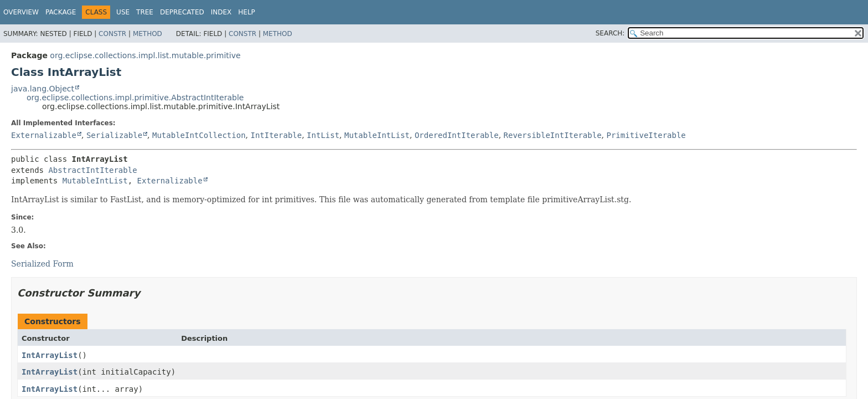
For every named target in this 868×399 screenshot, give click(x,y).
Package (61, 12)
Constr (112, 34)
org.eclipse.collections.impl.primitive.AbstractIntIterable (135, 98)
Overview (21, 12)
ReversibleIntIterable (553, 135)
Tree (145, 12)
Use (123, 12)
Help (247, 12)
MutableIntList (377, 135)
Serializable (114, 135)
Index (221, 12)
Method (148, 34)
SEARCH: (610, 33)
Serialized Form (42, 264)
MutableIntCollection (199, 135)
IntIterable (276, 135)
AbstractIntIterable (92, 170)
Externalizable (44, 135)
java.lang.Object (43, 89)
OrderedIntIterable (457, 135)
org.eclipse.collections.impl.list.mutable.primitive (145, 55)
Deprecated (182, 12)
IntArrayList (50, 355)
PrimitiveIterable (646, 135)
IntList (323, 135)
